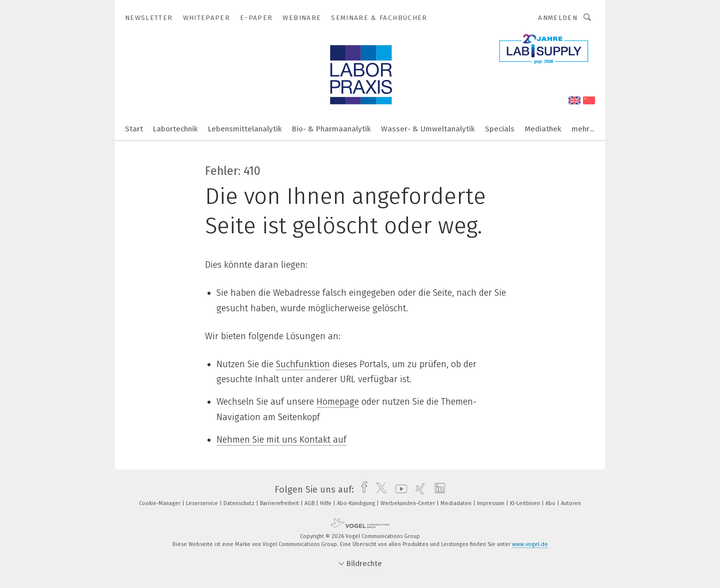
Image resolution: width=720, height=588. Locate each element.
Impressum (491, 503)
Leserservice (203, 503)
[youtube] (399, 490)
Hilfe (326, 503)
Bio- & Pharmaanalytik (331, 129)
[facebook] (362, 490)
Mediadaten (457, 503)
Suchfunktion (303, 364)
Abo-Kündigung (357, 503)
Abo (551, 503)
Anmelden (558, 18)
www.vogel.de (530, 544)
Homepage (338, 402)
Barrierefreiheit (280, 503)
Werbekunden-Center (408, 503)
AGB (310, 503)
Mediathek (543, 129)
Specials (500, 129)
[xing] (418, 490)
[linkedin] (437, 490)
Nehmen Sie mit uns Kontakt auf (281, 440)
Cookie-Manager (160, 503)
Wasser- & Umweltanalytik (428, 129)
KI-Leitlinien (526, 503)
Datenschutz (240, 503)
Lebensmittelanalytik (245, 129)
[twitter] (379, 490)
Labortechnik (175, 129)
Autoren (571, 503)
